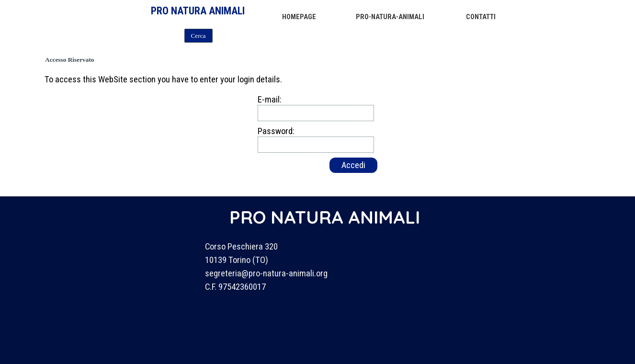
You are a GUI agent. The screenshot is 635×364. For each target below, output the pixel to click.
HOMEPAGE (299, 17)
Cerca (198, 36)
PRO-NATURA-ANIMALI (390, 17)
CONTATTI (481, 17)
